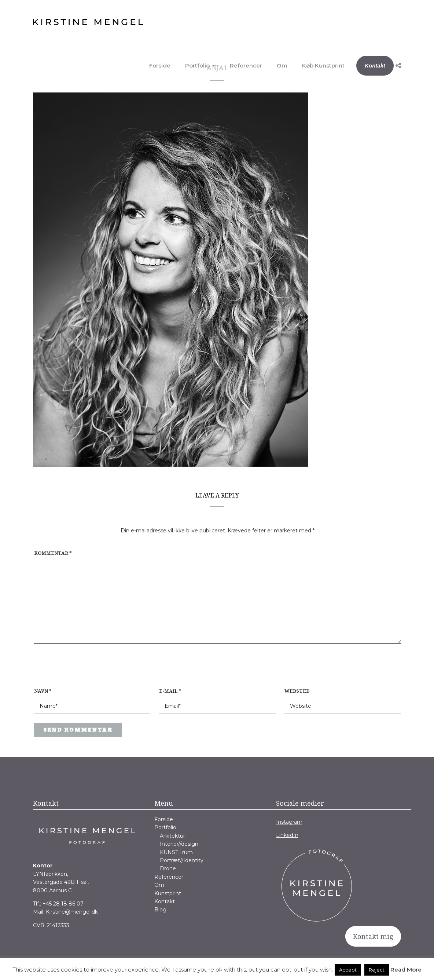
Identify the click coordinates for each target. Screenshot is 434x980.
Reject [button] (377, 970)
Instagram (289, 822)
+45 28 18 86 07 (63, 904)
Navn (43, 691)
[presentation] (81, 669)
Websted (297, 691)
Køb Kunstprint (323, 65)
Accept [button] (348, 970)
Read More (406, 970)
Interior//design (179, 844)
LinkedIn (287, 835)
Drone (168, 868)
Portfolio (197, 65)
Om (282, 65)
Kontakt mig (373, 936)
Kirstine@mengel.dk (72, 912)
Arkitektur (172, 836)
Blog (160, 910)
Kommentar (53, 553)
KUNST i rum (176, 852)
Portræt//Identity (182, 860)
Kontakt (375, 65)
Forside (160, 65)
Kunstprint (168, 893)
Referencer (246, 65)
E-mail (170, 691)
